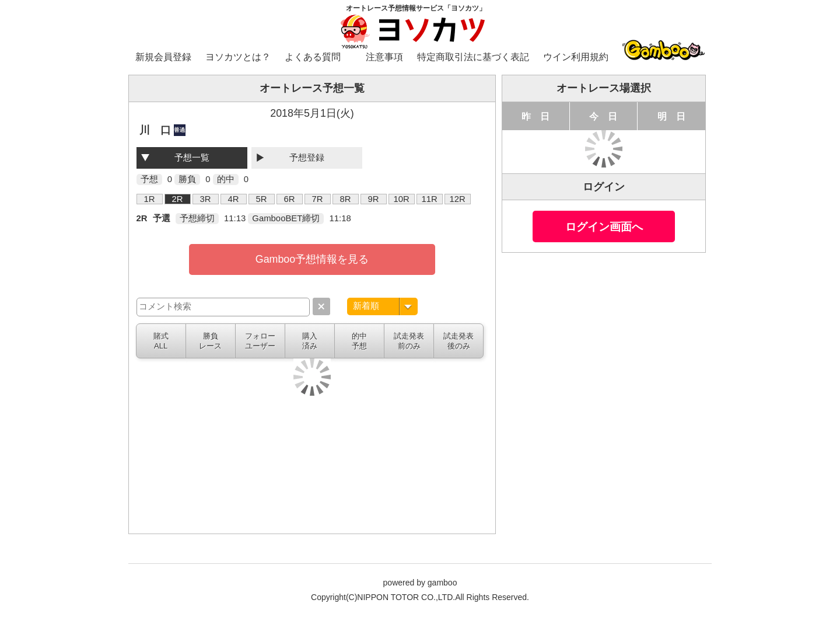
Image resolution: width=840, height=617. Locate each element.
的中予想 (359, 341)
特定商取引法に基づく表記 (473, 57)
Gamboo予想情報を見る (312, 259)
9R (374, 199)
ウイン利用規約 (576, 57)
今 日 (603, 116)
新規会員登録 (163, 57)
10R (401, 199)
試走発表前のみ (409, 341)
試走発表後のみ (459, 341)
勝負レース (210, 341)
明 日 (671, 116)
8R (346, 199)
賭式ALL (161, 341)
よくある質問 (313, 57)
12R (457, 199)
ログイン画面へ (604, 226)
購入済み (310, 341)
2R (178, 199)
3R (206, 199)
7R (318, 199)
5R (262, 199)
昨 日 (535, 116)
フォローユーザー (260, 341)
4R (234, 199)
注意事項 (384, 57)
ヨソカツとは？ (238, 57)
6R (290, 199)
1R (150, 199)
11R (429, 199)
